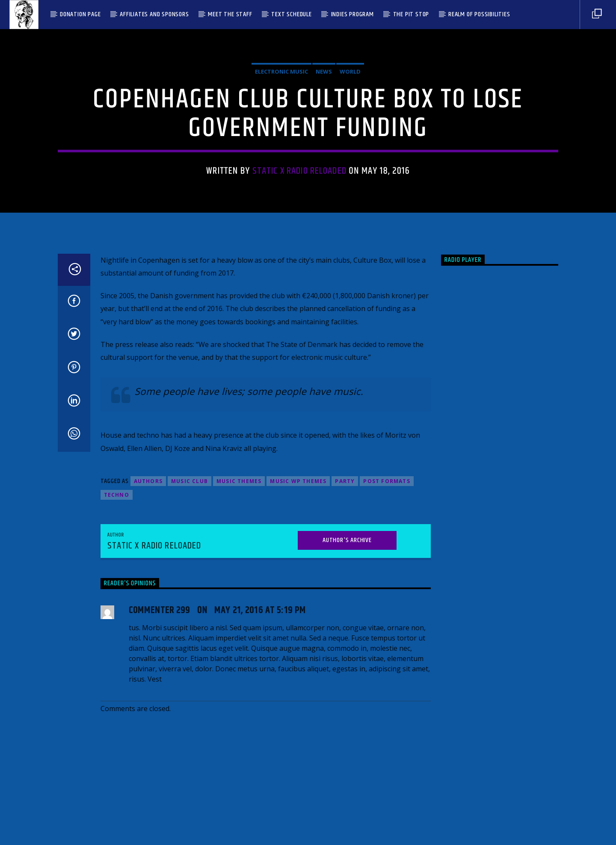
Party (345, 666)
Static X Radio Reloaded (299, 255)
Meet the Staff (230, 14)
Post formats (386, 666)
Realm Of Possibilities (479, 14)
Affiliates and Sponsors (154, 14)
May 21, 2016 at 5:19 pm (260, 795)
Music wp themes (298, 666)
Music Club (190, 666)
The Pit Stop (411, 14)
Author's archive (347, 725)
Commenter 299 (160, 795)
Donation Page (80, 14)
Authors (148, 666)
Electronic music (281, 155)
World (350, 155)
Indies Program (352, 14)
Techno (117, 680)
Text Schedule (291, 14)
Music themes (239, 666)
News (324, 155)
